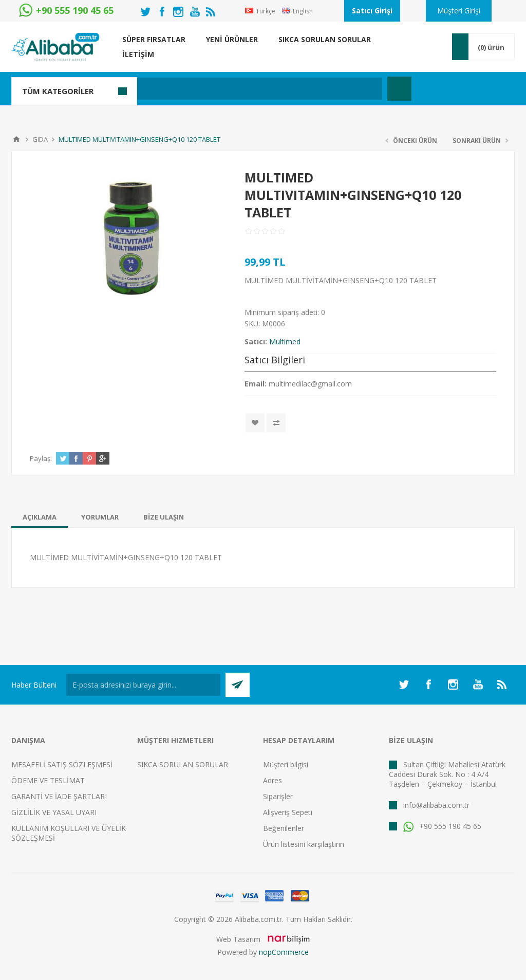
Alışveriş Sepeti (288, 812)
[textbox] (214, 89)
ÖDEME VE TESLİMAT (48, 780)
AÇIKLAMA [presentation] (40, 517)
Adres (273, 780)
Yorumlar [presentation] (100, 517)
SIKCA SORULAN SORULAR (183, 764)
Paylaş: (41, 458)
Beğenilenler (284, 828)
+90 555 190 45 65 (442, 826)
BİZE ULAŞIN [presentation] (164, 517)
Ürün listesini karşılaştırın (304, 844)
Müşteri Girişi (459, 11)
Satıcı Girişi (372, 11)
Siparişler (278, 796)
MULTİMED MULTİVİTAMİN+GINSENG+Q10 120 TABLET (126, 557)
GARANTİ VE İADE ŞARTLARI (59, 796)
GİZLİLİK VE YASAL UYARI (54, 812)
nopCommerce (284, 952)
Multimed (285, 341)
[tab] (40, 517)
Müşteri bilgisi (286, 764)
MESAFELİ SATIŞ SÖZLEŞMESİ (62, 764)
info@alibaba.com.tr (436, 805)
